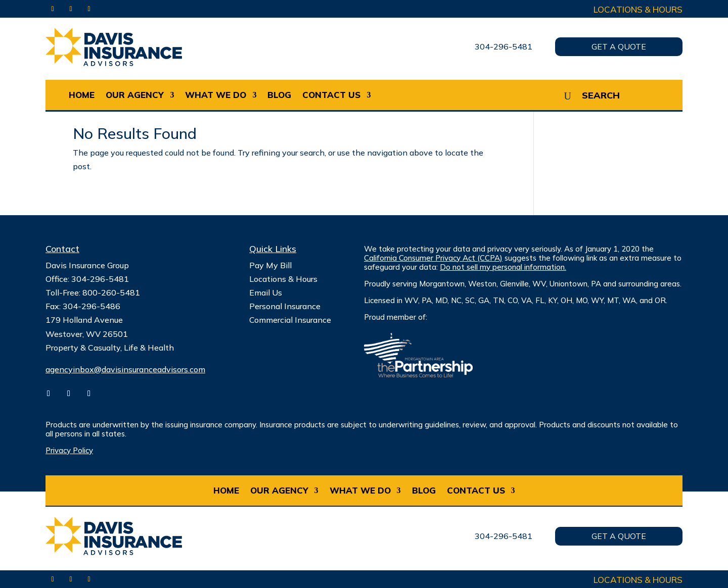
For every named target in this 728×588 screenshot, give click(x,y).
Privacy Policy (69, 450)
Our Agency (135, 95)
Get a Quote (619, 46)
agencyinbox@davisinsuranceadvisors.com (125, 369)
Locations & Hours (638, 9)
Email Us (266, 292)
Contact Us (331, 95)
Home (82, 95)
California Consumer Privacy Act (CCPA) (433, 258)
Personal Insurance (285, 306)
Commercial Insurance (290, 320)
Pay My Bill (270, 265)
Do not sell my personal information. (503, 267)
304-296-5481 (504, 46)
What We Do (216, 95)
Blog (279, 95)
